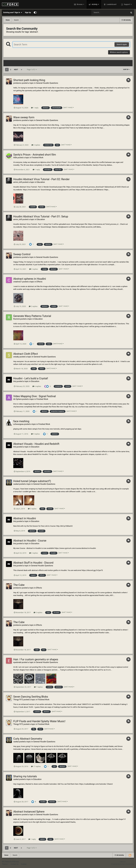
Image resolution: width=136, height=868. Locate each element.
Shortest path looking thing (29, 80)
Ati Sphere (18, 399)
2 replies (36, 145)
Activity (94, 4)
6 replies (37, 386)
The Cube (19, 585)
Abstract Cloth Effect (26, 354)
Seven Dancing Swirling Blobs (31, 697)
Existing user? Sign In (13, 13)
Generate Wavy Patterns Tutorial (32, 316)
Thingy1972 (18, 700)
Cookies (24, 864)
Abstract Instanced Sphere (29, 812)
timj (15, 381)
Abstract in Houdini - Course (30, 541)
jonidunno (17, 83)
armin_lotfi (18, 182)
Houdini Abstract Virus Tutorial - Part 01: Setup (41, 216)
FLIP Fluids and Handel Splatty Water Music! (39, 721)
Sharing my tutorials (25, 776)
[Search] (103, 13)
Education (41, 182)
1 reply (35, 108)
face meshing (21, 421)
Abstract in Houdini (25, 518)
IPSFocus (15, 862)
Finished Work (37, 158)
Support (127, 4)
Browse (80, 4)
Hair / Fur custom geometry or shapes (36, 659)
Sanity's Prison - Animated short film (35, 155)
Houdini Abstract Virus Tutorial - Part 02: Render (41, 179)
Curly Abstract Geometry (28, 739)
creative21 (18, 282)
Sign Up (28, 12)
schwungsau (19, 424)
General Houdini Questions (47, 83)
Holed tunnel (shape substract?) (32, 481)
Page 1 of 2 (32, 70)
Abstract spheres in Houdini (30, 279)
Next (16, 70)
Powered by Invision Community (123, 864)
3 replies (32, 509)
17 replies (36, 766)
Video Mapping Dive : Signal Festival (35, 396)
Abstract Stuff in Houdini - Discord (33, 563)
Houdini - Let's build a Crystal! (31, 378)
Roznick (17, 319)
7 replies (38, 687)
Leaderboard (111, 4)
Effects (39, 282)
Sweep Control (22, 254)
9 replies (35, 434)
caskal (16, 484)
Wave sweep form (24, 117)
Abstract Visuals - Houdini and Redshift (36, 444)
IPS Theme (6, 862)
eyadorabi (17, 662)
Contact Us (15, 864)
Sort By (126, 70)
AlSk (15, 158)
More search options (119, 52)
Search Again (122, 44)
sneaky (16, 357)
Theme (5, 864)
